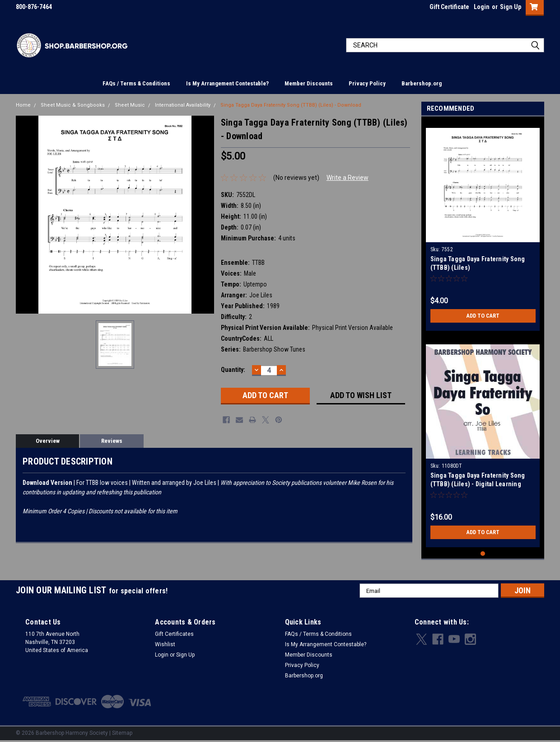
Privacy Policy (367, 83)
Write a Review (348, 178)
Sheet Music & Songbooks (73, 105)
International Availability (183, 105)
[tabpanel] (483, 226)
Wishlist (165, 644)
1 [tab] (483, 554)
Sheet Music (130, 105)
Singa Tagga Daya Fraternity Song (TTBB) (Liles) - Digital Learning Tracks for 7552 (478, 484)
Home (23, 105)
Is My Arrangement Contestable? (227, 83)
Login (482, 7)
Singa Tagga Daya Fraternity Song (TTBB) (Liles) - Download (291, 105)
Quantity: (233, 370)
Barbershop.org (422, 83)
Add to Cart (483, 316)
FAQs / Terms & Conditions (136, 83)
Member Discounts (309, 83)
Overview (48, 441)
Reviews (112, 441)
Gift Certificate (449, 7)
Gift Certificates (174, 634)
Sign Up (511, 7)
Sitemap (122, 733)
